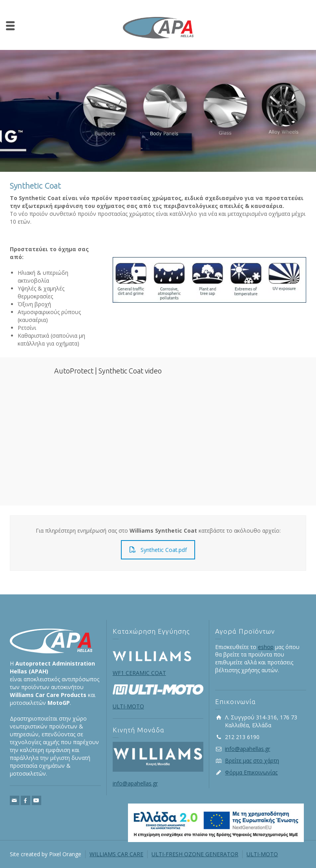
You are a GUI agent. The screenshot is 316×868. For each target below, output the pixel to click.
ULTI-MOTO (262, 854)
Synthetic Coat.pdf (158, 550)
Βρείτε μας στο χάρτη (252, 760)
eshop (266, 647)
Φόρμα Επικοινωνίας (251, 772)
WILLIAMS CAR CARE (116, 854)
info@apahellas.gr (135, 783)
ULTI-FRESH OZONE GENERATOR (195, 854)
